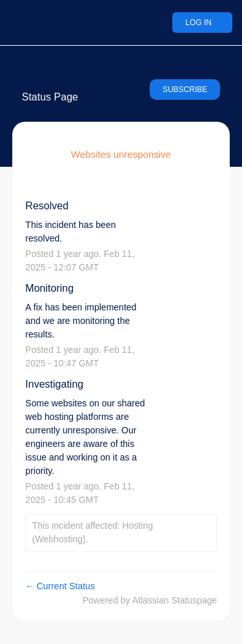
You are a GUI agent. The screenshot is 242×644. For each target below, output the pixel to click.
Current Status (60, 586)
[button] (185, 90)
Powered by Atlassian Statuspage (150, 600)
